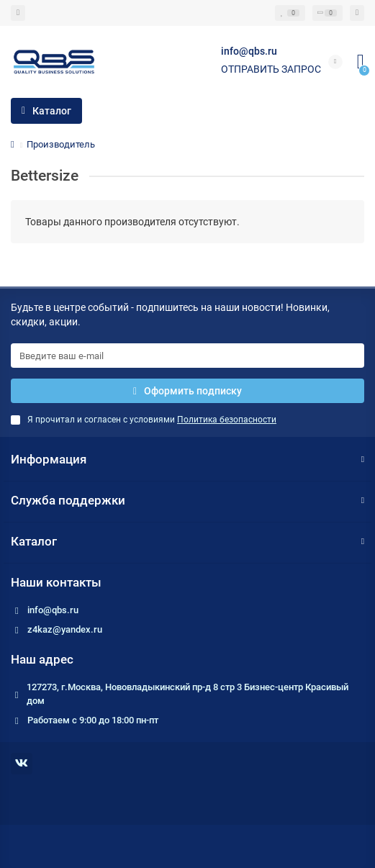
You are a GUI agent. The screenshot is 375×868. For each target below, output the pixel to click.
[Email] (187, 356)
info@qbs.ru (53, 610)
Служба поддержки (187, 500)
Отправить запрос (271, 69)
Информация (187, 459)
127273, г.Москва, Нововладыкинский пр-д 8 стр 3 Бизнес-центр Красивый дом (187, 694)
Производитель (61, 144)
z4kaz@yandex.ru (65, 629)
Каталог (187, 541)
